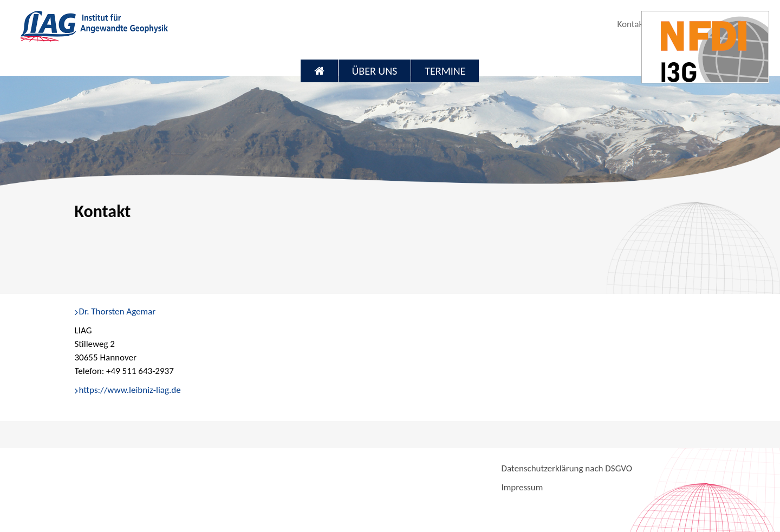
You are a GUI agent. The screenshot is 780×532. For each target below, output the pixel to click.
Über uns (375, 71)
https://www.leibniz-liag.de (130, 390)
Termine (445, 71)
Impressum (522, 487)
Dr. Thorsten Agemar (118, 311)
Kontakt (631, 24)
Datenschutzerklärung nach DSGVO (567, 468)
